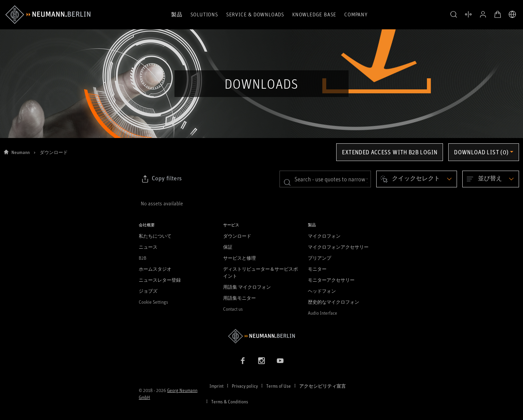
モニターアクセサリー (331, 280)
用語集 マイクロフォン (247, 287)
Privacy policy (245, 386)
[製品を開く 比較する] (468, 14)
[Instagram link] (261, 361)
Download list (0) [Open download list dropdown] (481, 152)
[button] (454, 15)
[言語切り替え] (512, 14)
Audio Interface (323, 313)
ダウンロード (237, 236)
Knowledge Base (314, 14)
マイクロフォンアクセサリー (338, 247)
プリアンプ (320, 258)
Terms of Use (279, 386)
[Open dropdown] (417, 179)
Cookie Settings (153, 302)
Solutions (204, 14)
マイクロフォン (324, 236)
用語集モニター (239, 298)
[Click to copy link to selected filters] (161, 179)
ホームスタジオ (155, 269)
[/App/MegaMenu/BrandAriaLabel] (48, 15)
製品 (177, 14)
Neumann (21, 152)
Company (356, 14)
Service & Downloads (255, 14)
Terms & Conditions (230, 401)
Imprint (216, 386)
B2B (143, 258)
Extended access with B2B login (390, 152)
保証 (228, 247)
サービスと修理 (239, 258)
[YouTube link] (280, 361)
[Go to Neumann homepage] (261, 336)
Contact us (233, 309)
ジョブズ (148, 291)
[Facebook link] (243, 361)
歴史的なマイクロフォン (334, 302)
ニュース (148, 247)
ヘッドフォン (322, 291)
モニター (317, 269)
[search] (325, 179)
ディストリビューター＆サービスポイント (260, 272)
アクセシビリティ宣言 (323, 386)
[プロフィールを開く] (483, 14)
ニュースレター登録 (160, 280)
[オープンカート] (498, 14)
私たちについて (155, 236)
